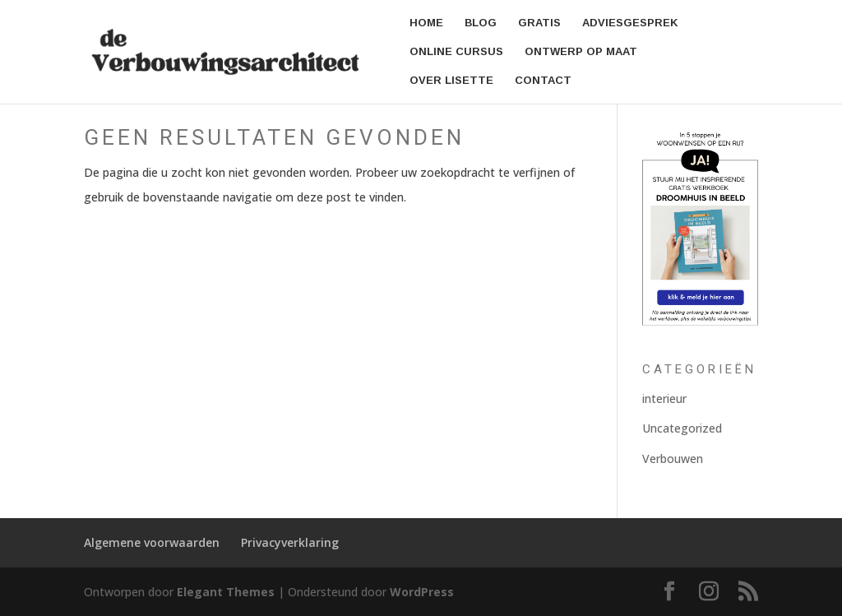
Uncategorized (682, 428)
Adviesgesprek (630, 23)
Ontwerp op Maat (581, 52)
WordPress (422, 592)
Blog (481, 23)
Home (426, 23)
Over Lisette (451, 81)
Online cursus (456, 52)
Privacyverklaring (290, 542)
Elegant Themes (226, 592)
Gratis (539, 23)
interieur (664, 398)
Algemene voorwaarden (152, 542)
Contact (543, 81)
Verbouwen (673, 459)
